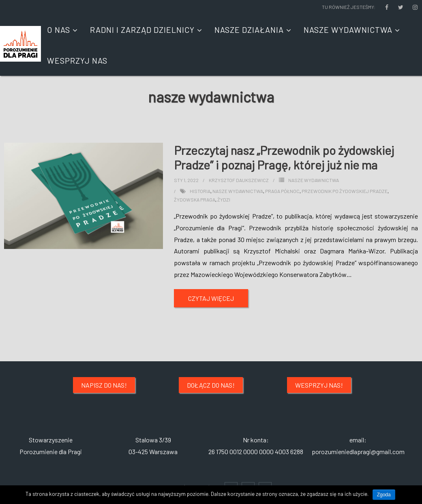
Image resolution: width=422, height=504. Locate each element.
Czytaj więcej (211, 298)
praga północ (282, 191)
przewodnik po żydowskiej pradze (345, 191)
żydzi (224, 199)
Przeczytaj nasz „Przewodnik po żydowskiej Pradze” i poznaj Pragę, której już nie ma (284, 157)
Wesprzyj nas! (319, 385)
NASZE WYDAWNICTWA (314, 180)
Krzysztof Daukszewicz (239, 180)
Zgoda (384, 495)
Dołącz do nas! (211, 385)
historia (200, 191)
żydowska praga (195, 199)
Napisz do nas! (104, 385)
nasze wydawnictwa (238, 191)
